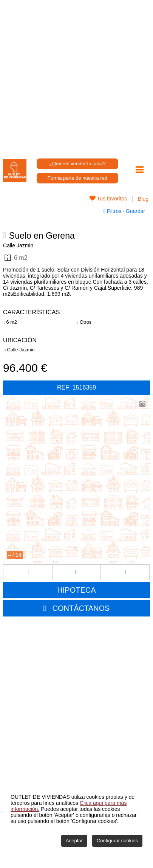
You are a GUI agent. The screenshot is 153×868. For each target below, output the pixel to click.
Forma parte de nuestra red (77, 178)
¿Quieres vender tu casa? (77, 164)
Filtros (113, 211)
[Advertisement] (76, 77)
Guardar (135, 211)
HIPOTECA (76, 590)
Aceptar (74, 841)
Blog (143, 199)
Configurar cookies (117, 841)
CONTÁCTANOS (81, 608)
